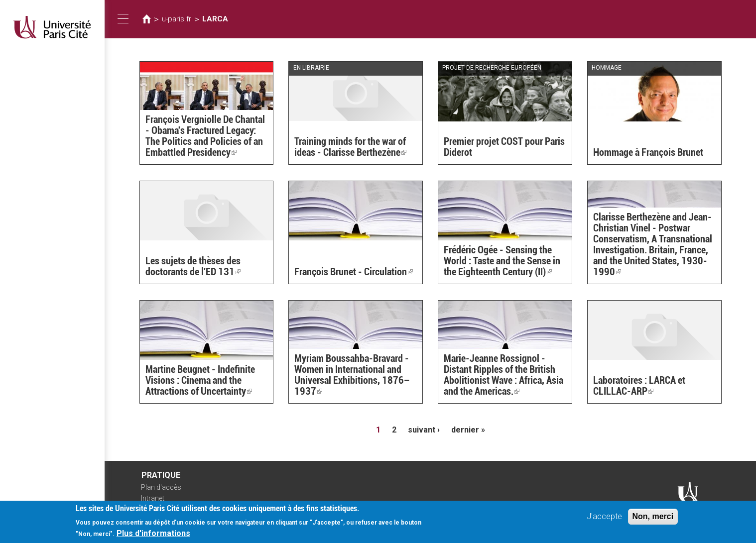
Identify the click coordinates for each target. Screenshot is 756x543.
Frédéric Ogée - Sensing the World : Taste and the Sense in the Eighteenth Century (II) (502, 261)
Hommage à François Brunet (648, 152)
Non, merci (653, 519)
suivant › (424, 430)
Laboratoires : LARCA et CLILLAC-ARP (639, 386)
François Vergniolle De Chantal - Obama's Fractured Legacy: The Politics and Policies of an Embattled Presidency (205, 136)
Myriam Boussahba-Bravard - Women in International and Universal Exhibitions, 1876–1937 (352, 375)
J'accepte (604, 519)
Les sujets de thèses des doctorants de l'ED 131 (193, 266)
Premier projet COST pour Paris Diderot (504, 147)
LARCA (215, 19)
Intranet (153, 498)
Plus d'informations (153, 536)
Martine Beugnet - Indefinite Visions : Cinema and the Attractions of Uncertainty (200, 380)
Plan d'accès (161, 487)
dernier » (468, 430)
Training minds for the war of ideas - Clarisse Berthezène (350, 147)
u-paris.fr (177, 19)
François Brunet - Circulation (354, 272)
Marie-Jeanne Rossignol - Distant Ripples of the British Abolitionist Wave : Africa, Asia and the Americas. (504, 375)
